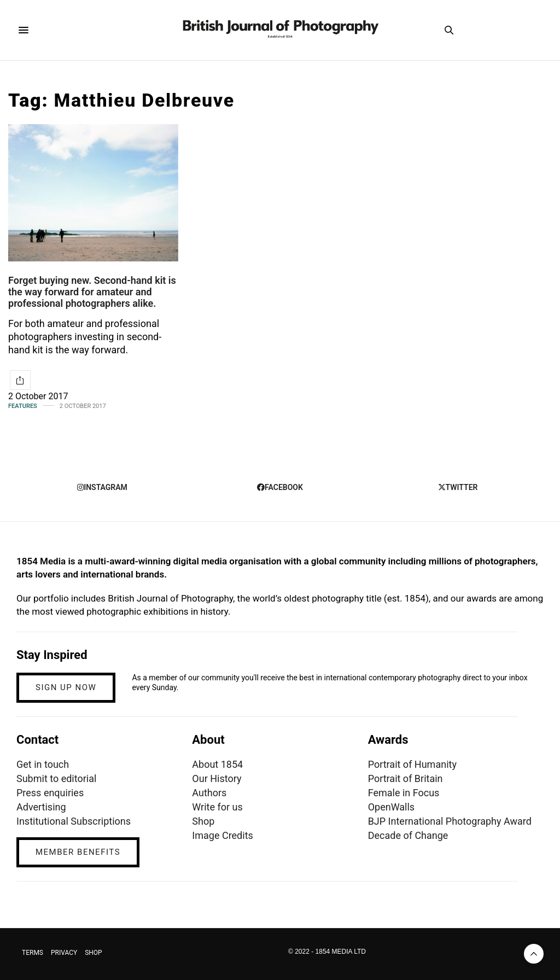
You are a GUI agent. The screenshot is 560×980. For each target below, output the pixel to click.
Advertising (41, 807)
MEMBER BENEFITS (78, 852)
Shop (203, 821)
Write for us (217, 807)
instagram (102, 487)
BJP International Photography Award (450, 821)
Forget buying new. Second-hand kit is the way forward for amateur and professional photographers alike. (92, 291)
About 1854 (217, 764)
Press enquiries (50, 793)
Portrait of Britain (406, 778)
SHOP (94, 953)
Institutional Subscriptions (74, 821)
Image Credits (223, 835)
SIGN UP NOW (66, 687)
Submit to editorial (56, 778)
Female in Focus (404, 793)
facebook (280, 487)
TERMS (33, 953)
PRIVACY (64, 953)
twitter (458, 487)
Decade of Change (408, 835)
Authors (209, 793)
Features (23, 406)
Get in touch (43, 764)
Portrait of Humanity (412, 764)
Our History (217, 778)
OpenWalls (392, 807)
